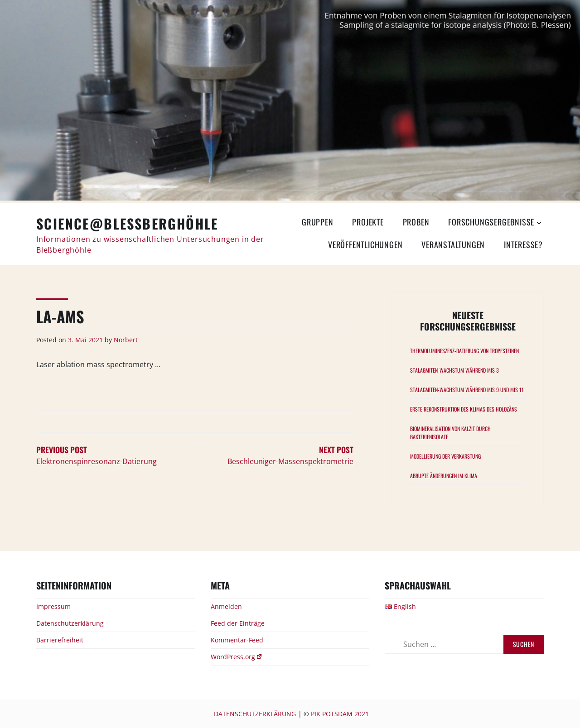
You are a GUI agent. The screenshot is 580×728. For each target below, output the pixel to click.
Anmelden (226, 606)
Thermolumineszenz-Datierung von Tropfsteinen (464, 351)
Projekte (368, 222)
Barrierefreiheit (60, 640)
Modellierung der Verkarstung (445, 456)
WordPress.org (237, 657)
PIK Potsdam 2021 (340, 714)
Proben (416, 222)
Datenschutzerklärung (70, 623)
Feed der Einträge (238, 623)
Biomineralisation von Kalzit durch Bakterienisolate (450, 433)
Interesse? (523, 244)
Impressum (53, 606)
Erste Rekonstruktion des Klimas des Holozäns (464, 409)
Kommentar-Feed (237, 640)
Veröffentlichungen (365, 244)
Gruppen (318, 222)
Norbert (126, 340)
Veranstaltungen (453, 244)
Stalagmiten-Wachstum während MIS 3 (454, 370)
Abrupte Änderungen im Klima (444, 476)
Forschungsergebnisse (491, 222)
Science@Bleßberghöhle (127, 223)
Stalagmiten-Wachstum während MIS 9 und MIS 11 (467, 390)
